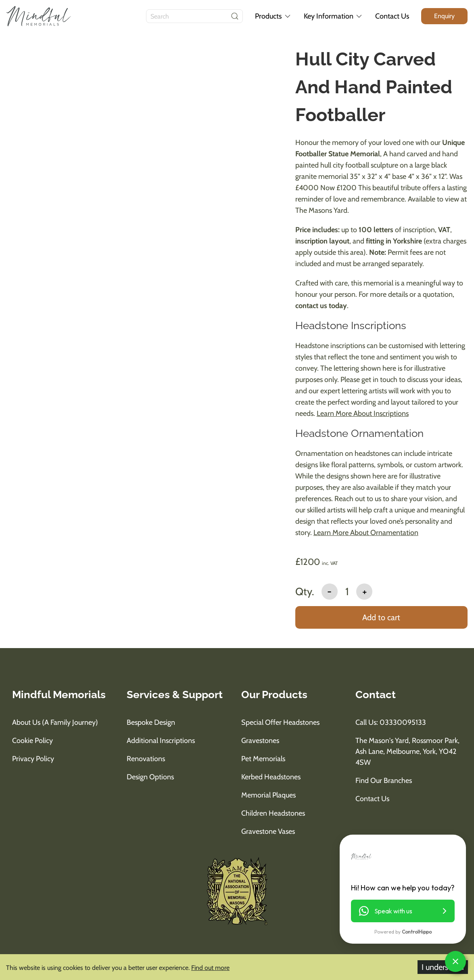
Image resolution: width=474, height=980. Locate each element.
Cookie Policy (32, 741)
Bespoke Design (151, 722)
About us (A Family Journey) (55, 722)
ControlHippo (417, 932)
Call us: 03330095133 (391, 722)
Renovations (146, 759)
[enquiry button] (444, 16)
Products (273, 16)
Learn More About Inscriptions (363, 413)
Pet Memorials (263, 759)
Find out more (210, 968)
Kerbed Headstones (271, 777)
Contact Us (392, 16)
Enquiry (444, 16)
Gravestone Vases (268, 831)
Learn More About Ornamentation (366, 533)
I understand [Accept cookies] (443, 967)
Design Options (150, 777)
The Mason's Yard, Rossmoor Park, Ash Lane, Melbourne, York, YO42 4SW (407, 751)
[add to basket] (381, 618)
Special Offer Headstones (280, 722)
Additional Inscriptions (161, 741)
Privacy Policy (33, 759)
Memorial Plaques (268, 795)
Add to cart (381, 617)
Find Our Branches (384, 781)
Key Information (334, 16)
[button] (403, 911)
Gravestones (260, 741)
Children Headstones (273, 813)
